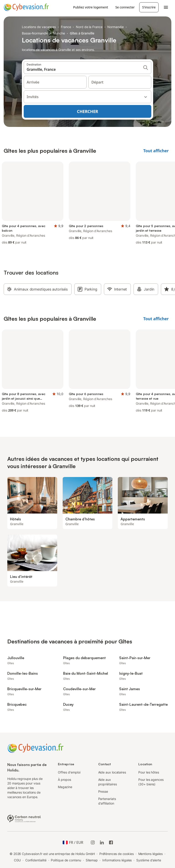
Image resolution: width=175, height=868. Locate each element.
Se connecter (125, 7)
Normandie (115, 27)
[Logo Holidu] (26, 7)
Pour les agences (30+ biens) (151, 782)
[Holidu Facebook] (111, 842)
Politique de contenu (66, 860)
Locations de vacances (39, 27)
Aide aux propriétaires (108, 782)
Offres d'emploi (69, 772)
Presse (103, 791)
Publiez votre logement (91, 7)
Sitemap (92, 860)
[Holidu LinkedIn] (102, 842)
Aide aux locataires (112, 772)
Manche (59, 33)
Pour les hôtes (149, 772)
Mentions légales (151, 854)
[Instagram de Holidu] (93, 842)
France (66, 27)
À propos (64, 780)
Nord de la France (89, 27)
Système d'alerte (149, 860)
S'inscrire (149, 7)
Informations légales (117, 860)
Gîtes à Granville (82, 33)
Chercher (88, 111)
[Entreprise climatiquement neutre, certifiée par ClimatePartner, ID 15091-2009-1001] (24, 818)
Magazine (65, 787)
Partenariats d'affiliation (107, 801)
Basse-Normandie (35, 33)
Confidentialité (36, 860)
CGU (17, 860)
